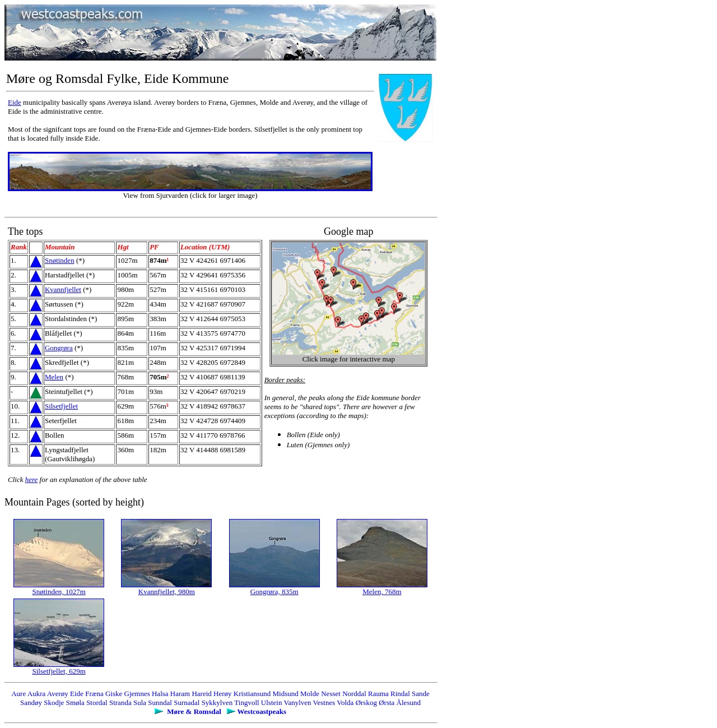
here (32, 479)
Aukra (37, 694)
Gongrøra (59, 348)
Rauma (378, 694)
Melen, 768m (382, 592)
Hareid (201, 694)
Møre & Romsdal (194, 711)
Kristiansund (252, 694)
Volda (345, 703)
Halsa (160, 694)
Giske (114, 694)
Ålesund (409, 703)
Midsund (286, 694)
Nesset (331, 694)
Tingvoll (246, 703)
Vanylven (297, 703)
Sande (421, 694)
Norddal (354, 694)
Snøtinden (60, 260)
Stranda (120, 703)
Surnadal (187, 703)
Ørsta (387, 703)
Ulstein (272, 703)
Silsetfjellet (61, 406)
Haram (180, 694)
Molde (310, 694)
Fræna (94, 694)
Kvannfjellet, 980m (167, 592)
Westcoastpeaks (262, 711)
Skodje (54, 703)
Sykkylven (217, 703)
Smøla (75, 703)
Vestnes (324, 703)
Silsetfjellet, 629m (59, 671)
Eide (15, 102)
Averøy (58, 694)
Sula (140, 703)
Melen (54, 377)
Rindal (400, 694)
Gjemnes (137, 694)
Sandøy (31, 703)
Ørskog (366, 703)
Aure (18, 694)
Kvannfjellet (63, 289)
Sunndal (160, 703)
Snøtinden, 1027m (59, 592)
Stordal (97, 703)
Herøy (223, 694)
